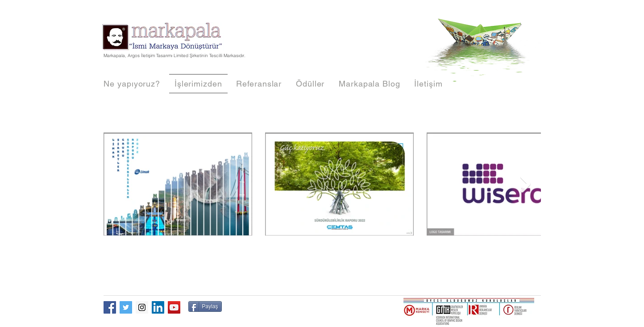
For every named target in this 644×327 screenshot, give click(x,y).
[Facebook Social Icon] (110, 307)
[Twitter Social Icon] (126, 307)
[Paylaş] (205, 306)
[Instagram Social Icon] (142, 307)
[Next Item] (526, 184)
